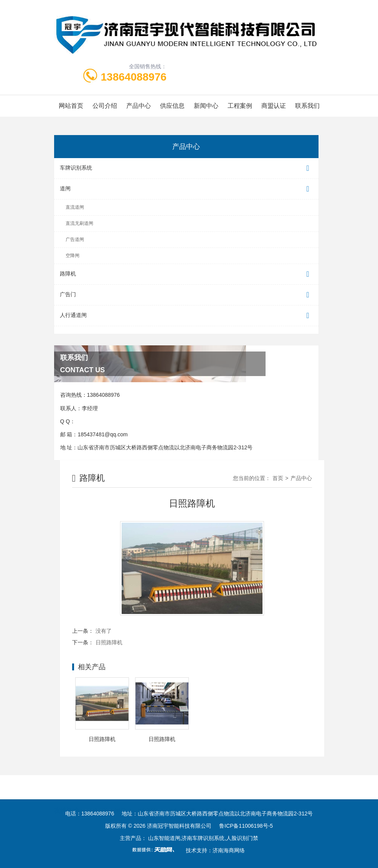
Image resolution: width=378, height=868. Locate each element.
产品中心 (139, 106)
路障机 (186, 274)
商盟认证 (274, 106)
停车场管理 (182, 787)
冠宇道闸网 (262, 787)
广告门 (186, 295)
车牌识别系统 (186, 168)
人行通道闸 (186, 316)
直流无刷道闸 (79, 223)
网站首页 (71, 106)
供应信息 (172, 106)
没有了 (104, 631)
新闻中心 (206, 106)
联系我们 (307, 106)
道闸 (186, 189)
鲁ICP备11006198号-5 (246, 826)
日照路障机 (109, 642)
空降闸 (73, 256)
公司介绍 (105, 106)
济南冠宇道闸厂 (107, 787)
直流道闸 (75, 207)
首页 (278, 478)
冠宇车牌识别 (222, 787)
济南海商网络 (229, 850)
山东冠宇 (147, 787)
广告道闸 (75, 239)
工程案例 (240, 106)
